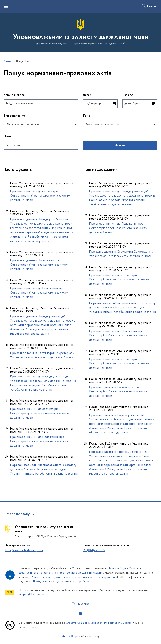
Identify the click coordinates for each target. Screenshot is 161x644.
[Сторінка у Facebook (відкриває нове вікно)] (81, 613)
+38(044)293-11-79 (94, 550)
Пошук (152, 6)
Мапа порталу (18, 514)
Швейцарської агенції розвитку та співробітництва (63, 582)
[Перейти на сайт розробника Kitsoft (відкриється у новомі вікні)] (68, 636)
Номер (9, 137)
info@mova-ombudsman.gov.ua (24, 550)
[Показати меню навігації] (6, 6)
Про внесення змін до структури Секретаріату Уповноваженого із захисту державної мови (40, 196)
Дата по (140, 95)
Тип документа (14, 116)
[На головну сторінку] (81, 32)
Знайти (120, 145)
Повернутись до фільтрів (4, 152)
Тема (86, 116)
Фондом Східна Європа (123, 568)
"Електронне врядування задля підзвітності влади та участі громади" (74, 577)
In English (83, 604)
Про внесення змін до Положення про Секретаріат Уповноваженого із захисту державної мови (39, 293)
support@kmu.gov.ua (32, 595)
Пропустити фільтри (4, 87)
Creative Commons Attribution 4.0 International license (99, 623)
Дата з (100, 95)
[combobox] (41, 124)
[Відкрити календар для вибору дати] (114, 104)
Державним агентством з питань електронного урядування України (61, 573)
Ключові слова (14, 95)
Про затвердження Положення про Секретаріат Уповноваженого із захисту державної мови (39, 265)
